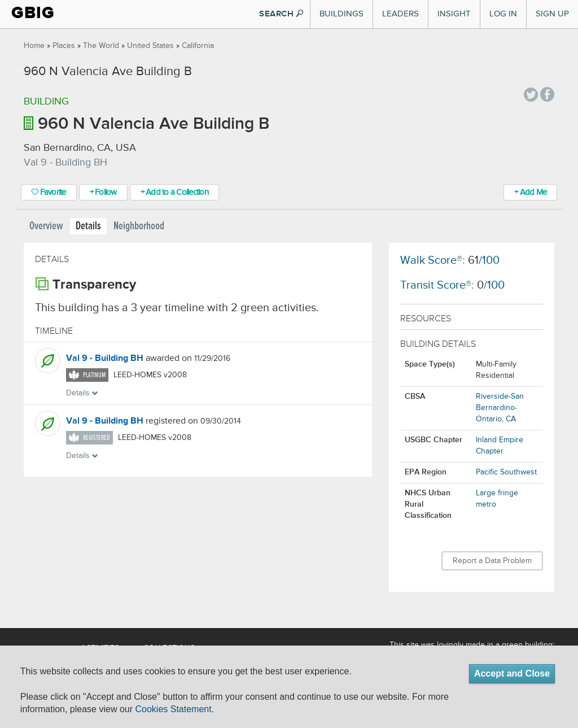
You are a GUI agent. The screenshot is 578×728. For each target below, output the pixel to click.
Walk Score (428, 261)
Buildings (341, 14)
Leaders (400, 14)
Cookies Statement (173, 709)
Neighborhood (139, 226)
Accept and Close (512, 673)
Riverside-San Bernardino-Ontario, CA (500, 408)
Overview (46, 226)
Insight (454, 14)
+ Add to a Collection (174, 192)
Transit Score (433, 285)
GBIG (33, 13)
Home (34, 46)
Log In (503, 14)
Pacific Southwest (506, 472)
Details (88, 226)
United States (150, 46)
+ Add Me (530, 192)
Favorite (49, 192)
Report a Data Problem (492, 561)
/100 (484, 261)
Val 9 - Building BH (105, 359)
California (198, 46)
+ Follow (103, 192)
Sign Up (552, 14)
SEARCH (281, 14)
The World (101, 46)
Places (64, 46)
